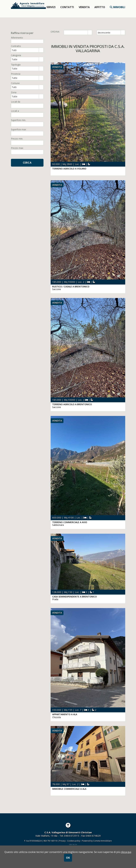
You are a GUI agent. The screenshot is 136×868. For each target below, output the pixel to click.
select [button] (90, 33)
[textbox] (27, 41)
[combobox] (76, 32)
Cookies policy (74, 841)
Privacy (62, 841)
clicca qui (126, 852)
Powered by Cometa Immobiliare (97, 841)
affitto (100, 7)
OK (68, 858)
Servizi (51, 7)
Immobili (118, 7)
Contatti (67, 7)
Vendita (84, 7)
